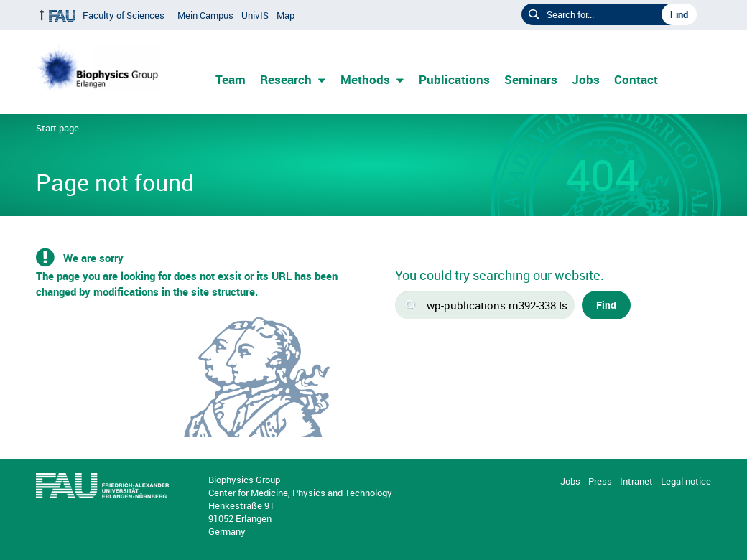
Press (600, 481)
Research (286, 79)
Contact (636, 79)
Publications (454, 79)
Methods (365, 79)
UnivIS (255, 15)
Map (286, 15)
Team (231, 79)
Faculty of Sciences (124, 15)
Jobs (586, 79)
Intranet (636, 481)
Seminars (531, 79)
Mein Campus (205, 15)
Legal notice (686, 481)
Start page (57, 128)
